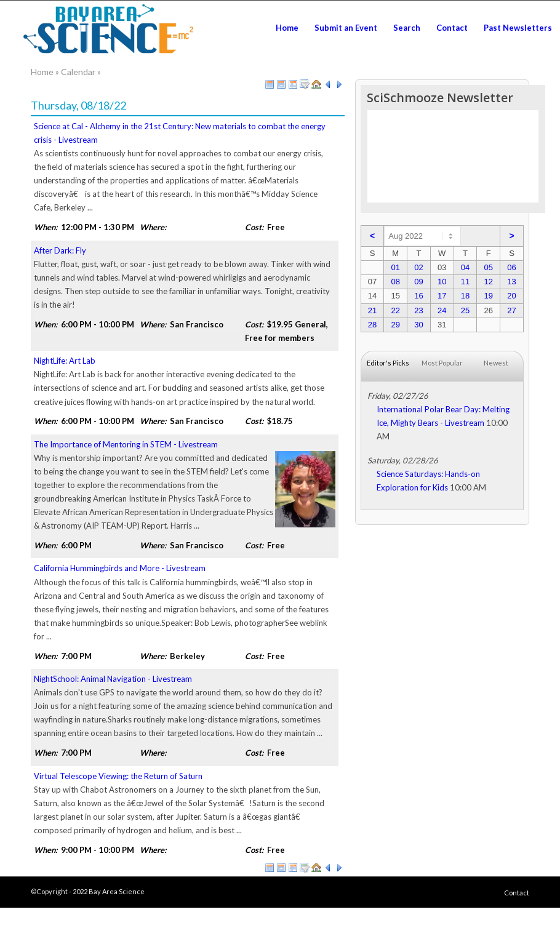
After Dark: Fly (60, 250)
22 (395, 310)
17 (442, 296)
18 (465, 296)
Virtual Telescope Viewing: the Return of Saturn (118, 776)
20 (511, 296)
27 (511, 310)
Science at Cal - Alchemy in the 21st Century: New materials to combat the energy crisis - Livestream (180, 133)
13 (511, 282)
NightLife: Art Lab (65, 361)
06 (511, 267)
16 (418, 296)
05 (488, 267)
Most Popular (442, 363)
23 (418, 310)
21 (372, 310)
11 (465, 282)
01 (395, 267)
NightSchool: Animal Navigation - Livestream (113, 679)
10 (442, 282)
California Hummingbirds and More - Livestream (120, 568)
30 (418, 325)
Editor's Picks (388, 363)
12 (488, 282)
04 (465, 267)
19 (488, 296)
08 (395, 282)
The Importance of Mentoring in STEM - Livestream (126, 444)
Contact (517, 893)
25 (465, 310)
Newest (496, 363)
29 (395, 325)
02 (418, 267)
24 (442, 310)
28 (372, 325)
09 (418, 282)
